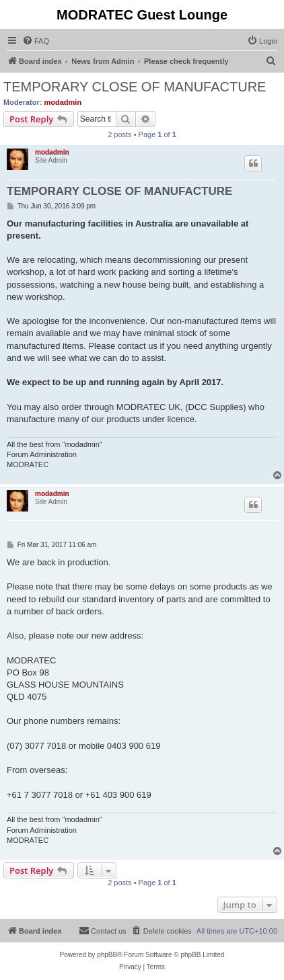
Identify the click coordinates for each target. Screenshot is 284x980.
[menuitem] (36, 41)
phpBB (107, 955)
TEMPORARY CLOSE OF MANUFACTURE (135, 87)
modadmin (63, 102)
